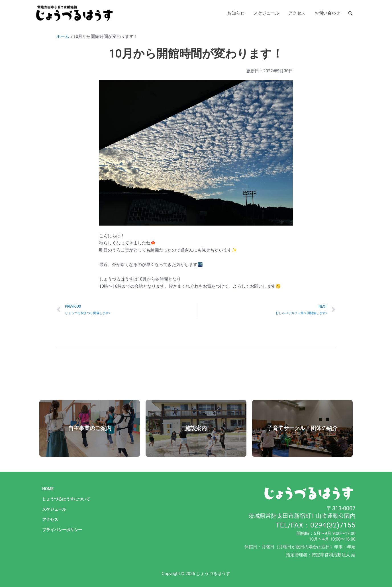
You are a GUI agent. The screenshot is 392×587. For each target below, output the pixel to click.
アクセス (297, 13)
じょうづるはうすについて (68, 499)
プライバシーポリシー (64, 530)
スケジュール (266, 13)
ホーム (63, 36)
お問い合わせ (327, 13)
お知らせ (236, 13)
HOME (48, 489)
